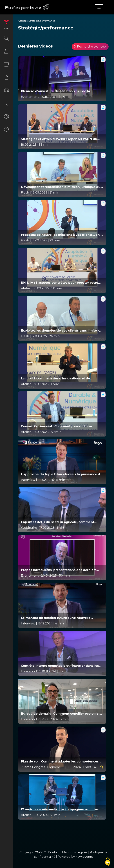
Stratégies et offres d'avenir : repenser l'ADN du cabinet (59, 139)
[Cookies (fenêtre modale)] (108, 862)
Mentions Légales (75, 852)
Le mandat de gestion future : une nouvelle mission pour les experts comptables (56, 618)
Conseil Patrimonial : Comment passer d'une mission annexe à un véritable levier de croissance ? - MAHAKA (61, 426)
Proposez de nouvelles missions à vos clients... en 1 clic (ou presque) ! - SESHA (61, 235)
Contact (54, 852)
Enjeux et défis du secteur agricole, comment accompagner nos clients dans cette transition (58, 522)
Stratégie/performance (42, 21)
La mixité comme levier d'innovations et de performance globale (55, 378)
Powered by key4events (75, 857)
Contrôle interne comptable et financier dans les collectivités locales (60, 666)
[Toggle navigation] (99, 7)
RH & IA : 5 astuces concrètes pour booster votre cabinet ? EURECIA (60, 283)
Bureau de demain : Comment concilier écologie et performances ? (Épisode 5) (62, 714)
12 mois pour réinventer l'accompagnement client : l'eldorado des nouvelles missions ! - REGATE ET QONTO (62, 809)
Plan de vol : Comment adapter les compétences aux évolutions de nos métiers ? (60, 761)
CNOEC (40, 852)
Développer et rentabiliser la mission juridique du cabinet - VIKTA (61, 187)
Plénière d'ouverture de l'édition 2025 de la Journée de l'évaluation (55, 91)
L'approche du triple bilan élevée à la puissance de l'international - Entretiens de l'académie (62, 474)
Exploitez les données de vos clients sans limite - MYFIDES (60, 331)
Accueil (22, 21)
